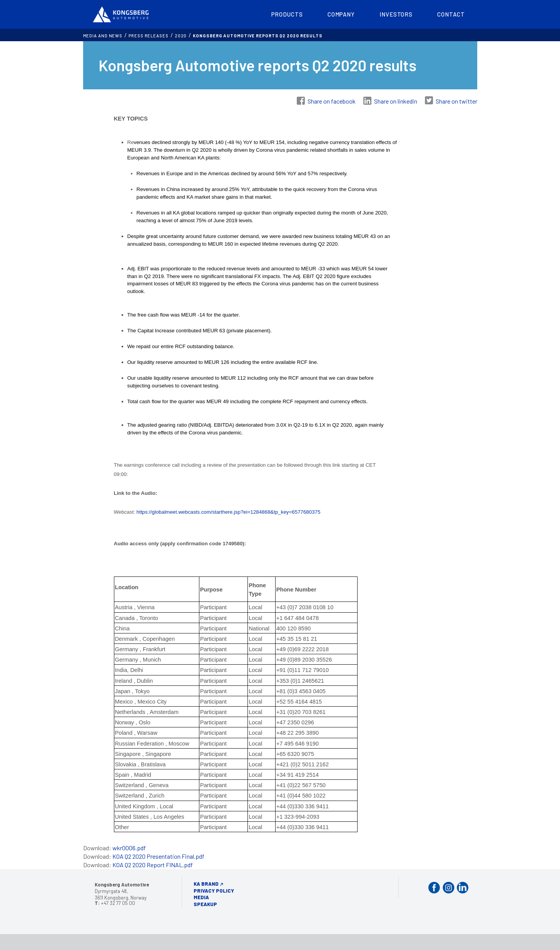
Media (201, 897)
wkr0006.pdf (129, 848)
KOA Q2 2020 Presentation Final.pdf (158, 856)
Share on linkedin (396, 101)
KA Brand (206, 884)
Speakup (205, 904)
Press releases (149, 36)
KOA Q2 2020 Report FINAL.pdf (153, 865)
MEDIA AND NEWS (103, 36)
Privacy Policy (214, 891)
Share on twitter (456, 101)
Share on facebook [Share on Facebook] (332, 101)
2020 (181, 36)
